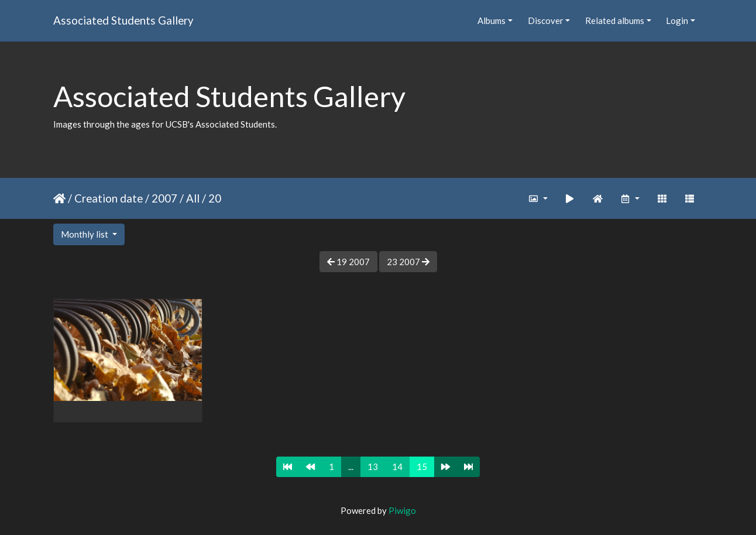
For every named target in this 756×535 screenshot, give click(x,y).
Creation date (109, 198)
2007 (164, 198)
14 (397, 467)
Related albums (615, 20)
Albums (492, 20)
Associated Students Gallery (123, 20)
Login (677, 20)
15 (422, 467)
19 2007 (348, 262)
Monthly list (85, 234)
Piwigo (402, 510)
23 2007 (408, 262)
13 (373, 467)
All (193, 198)
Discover (546, 20)
